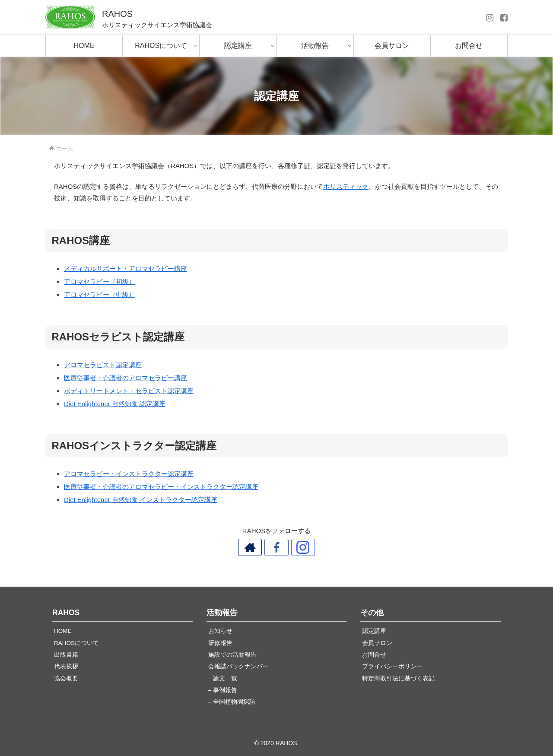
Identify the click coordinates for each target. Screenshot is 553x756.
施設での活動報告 (232, 655)
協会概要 (66, 678)
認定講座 (374, 631)
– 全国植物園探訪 (232, 702)
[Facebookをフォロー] (276, 547)
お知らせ (220, 631)
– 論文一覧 (223, 678)
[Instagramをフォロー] (296, 547)
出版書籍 (66, 655)
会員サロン (377, 643)
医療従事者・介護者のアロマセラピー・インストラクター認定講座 (161, 487)
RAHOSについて (76, 643)
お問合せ (374, 655)
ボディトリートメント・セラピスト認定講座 (129, 391)
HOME (63, 631)
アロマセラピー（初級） (100, 281)
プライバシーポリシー (392, 666)
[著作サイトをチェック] (257, 547)
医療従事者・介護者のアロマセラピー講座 (126, 378)
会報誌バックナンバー (238, 666)
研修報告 (220, 643)
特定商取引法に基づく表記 (398, 678)
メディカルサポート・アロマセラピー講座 (126, 268)
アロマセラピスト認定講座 (103, 365)
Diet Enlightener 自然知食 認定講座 (115, 404)
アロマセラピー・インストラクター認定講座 (129, 474)
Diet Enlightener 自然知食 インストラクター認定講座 (141, 500)
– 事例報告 (223, 690)
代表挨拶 (66, 666)
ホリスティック (346, 186)
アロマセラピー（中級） (100, 294)
